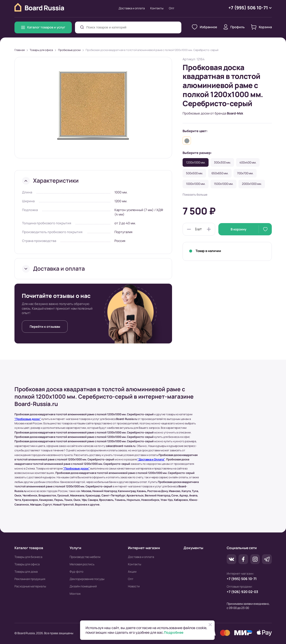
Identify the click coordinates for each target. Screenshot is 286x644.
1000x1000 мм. (196, 184)
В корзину (238, 229)
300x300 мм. (222, 162)
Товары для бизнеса (28, 557)
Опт (172, 8)
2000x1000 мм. (252, 184)
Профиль (234, 27)
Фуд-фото (76, 572)
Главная (20, 50)
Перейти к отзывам (45, 327)
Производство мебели (85, 557)
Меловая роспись (82, 564)
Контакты (157, 8)
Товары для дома (26, 572)
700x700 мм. (245, 173)
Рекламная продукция (30, 579)
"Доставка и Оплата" (151, 459)
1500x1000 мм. (224, 184)
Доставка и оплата (132, 8)
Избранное (205, 27)
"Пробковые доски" (28, 419)
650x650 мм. (220, 173)
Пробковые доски (69, 50)
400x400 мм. (248, 162)
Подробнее (174, 632)
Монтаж (75, 594)
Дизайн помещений (83, 586)
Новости (134, 586)
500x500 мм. (194, 173)
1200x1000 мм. (196, 162)
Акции (132, 572)
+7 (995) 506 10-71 (242, 579)
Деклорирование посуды (87, 579)
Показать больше (195, 195)
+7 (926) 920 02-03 (242, 592)
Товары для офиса (41, 50)
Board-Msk (235, 113)
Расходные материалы (30, 586)
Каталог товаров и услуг (43, 27)
